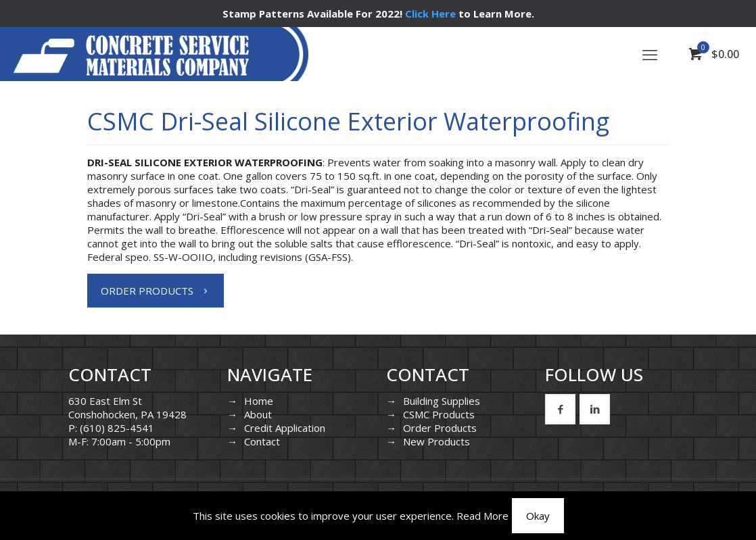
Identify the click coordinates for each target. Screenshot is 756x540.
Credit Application (285, 428)
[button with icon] (560, 409)
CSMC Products (439, 414)
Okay (538, 516)
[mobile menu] (650, 54)
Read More (482, 516)
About (258, 414)
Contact (262, 441)
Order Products (440, 428)
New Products (436, 441)
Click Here (430, 14)
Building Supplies (442, 401)
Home (259, 401)
